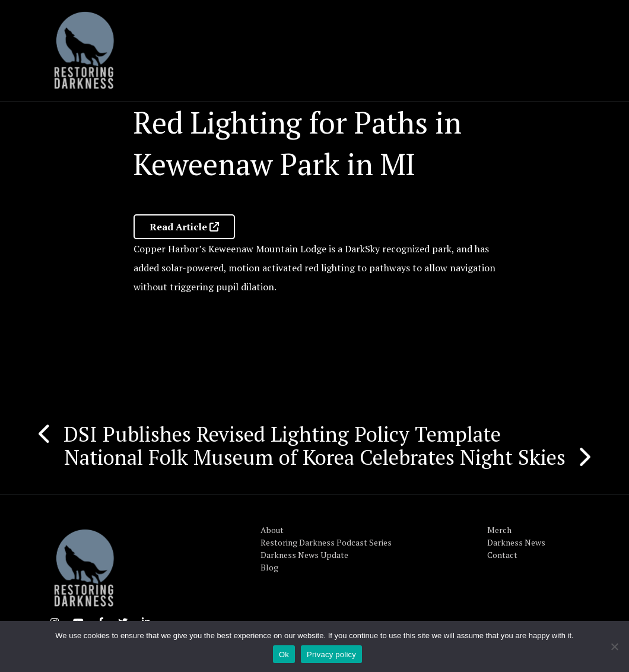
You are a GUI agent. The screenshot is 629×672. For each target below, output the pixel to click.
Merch (499, 530)
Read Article (184, 227)
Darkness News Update (304, 555)
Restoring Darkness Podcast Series (326, 542)
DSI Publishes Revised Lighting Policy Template (282, 434)
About (272, 530)
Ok (284, 654)
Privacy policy (331, 654)
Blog (269, 567)
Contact (502, 555)
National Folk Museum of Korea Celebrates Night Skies (315, 457)
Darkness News (516, 542)
